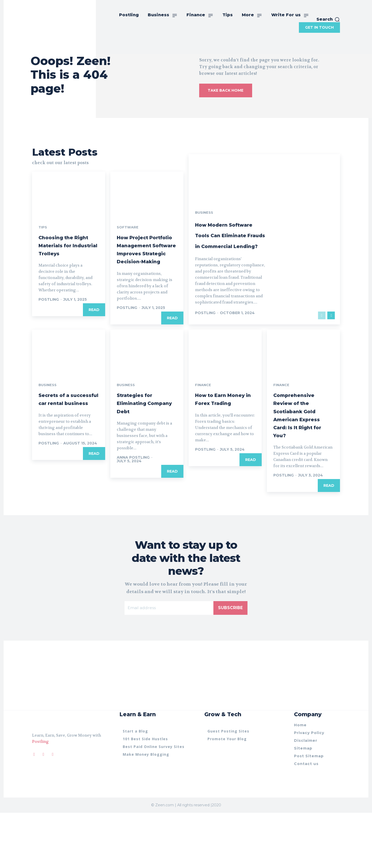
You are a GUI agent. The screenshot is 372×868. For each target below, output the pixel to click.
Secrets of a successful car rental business (64, 457)
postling (49, 338)
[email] (169, 663)
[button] (328, 19)
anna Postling (133, 512)
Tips (43, 257)
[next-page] (331, 369)
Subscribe (230, 662)
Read (94, 348)
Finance (204, 440)
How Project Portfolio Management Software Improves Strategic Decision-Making (145, 291)
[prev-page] (322, 369)
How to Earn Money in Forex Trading (220, 457)
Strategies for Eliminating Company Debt (142, 457)
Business (205, 235)
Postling (40, 796)
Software (128, 257)
